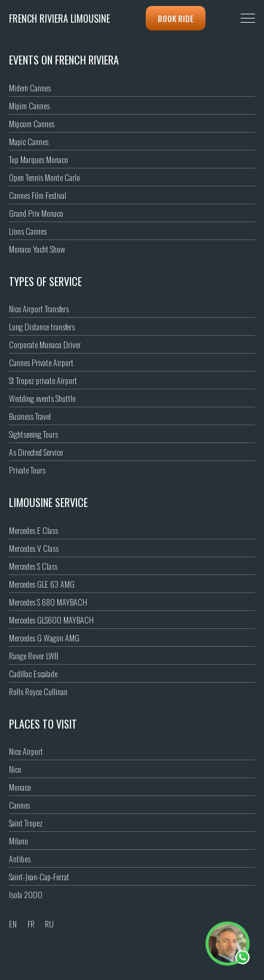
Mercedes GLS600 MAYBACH (51, 620)
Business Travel (30, 416)
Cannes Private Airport (41, 362)
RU (49, 924)
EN (13, 924)
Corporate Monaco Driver (45, 344)
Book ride (176, 18)
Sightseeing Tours (33, 434)
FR (31, 924)
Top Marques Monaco (39, 159)
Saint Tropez (26, 823)
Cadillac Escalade (33, 673)
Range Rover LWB (33, 655)
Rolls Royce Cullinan (38, 691)
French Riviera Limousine (59, 19)
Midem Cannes (30, 87)
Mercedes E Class (33, 530)
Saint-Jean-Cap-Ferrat (39, 876)
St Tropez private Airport (43, 380)
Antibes (20, 858)
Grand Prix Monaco (36, 213)
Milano (19, 841)
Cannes (19, 805)
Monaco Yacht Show (37, 249)
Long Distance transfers (42, 326)
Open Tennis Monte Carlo (44, 177)
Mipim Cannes (29, 105)
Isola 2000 (26, 894)
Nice (15, 769)
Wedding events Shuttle (42, 398)
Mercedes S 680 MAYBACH (48, 602)
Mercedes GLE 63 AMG (42, 584)
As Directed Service (36, 452)
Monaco (20, 787)
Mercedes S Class (33, 566)
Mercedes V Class (34, 548)
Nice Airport (26, 751)
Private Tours (27, 470)
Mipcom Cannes (32, 123)
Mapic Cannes (29, 141)
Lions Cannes (28, 231)
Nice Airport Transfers (39, 308)
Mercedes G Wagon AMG (44, 638)
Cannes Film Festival (38, 195)
